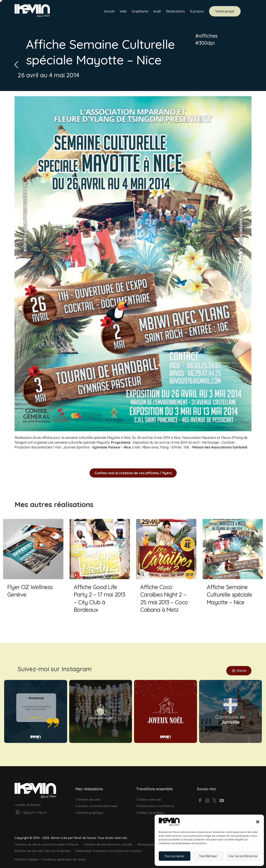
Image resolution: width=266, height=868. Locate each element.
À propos (197, 12)
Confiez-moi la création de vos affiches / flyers (133, 473)
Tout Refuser (208, 856)
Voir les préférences (243, 856)
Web (123, 12)
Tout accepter (174, 856)
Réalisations (175, 12)
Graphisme (140, 12)
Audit (157, 12)
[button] (258, 822)
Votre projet (225, 12)
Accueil (109, 12)
